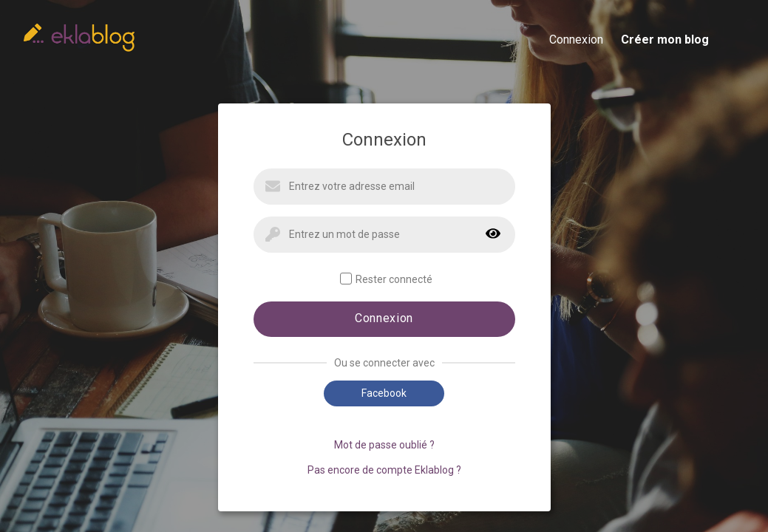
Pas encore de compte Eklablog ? (384, 470)
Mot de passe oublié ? (384, 445)
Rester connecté (386, 279)
